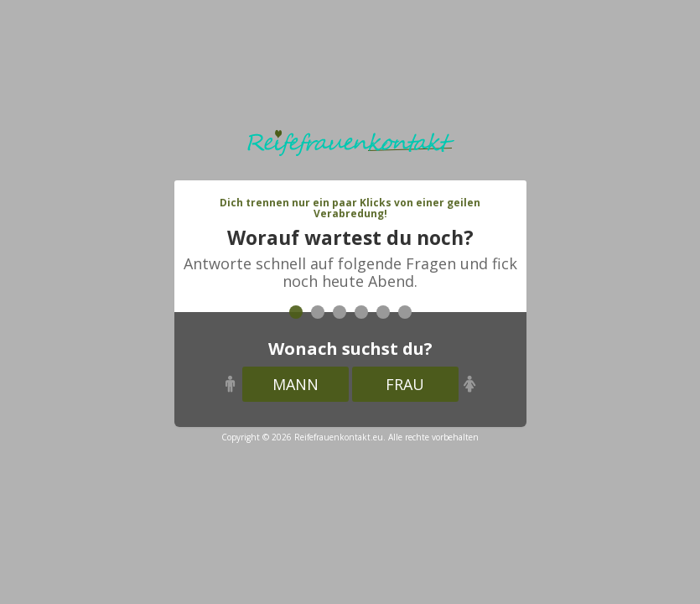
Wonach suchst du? (350, 349)
